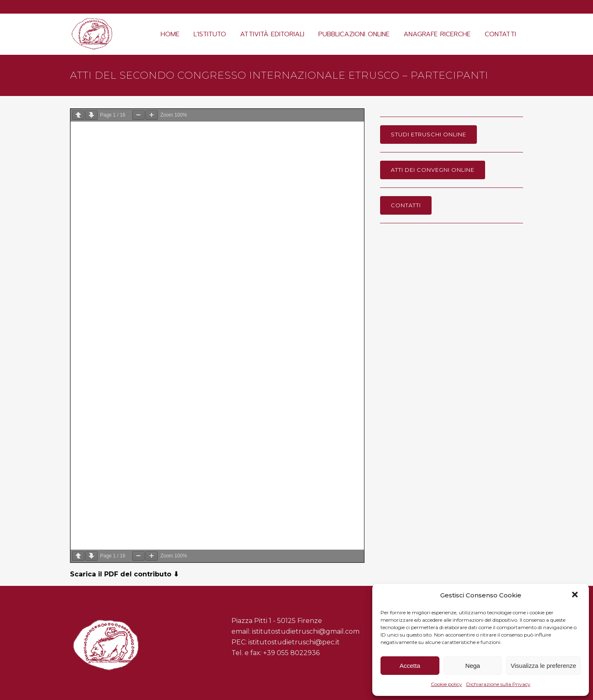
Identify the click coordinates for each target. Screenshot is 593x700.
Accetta (410, 666)
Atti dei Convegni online (433, 170)
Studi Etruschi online (428, 134)
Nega (473, 666)
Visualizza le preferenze (543, 666)
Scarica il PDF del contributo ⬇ (124, 574)
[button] (576, 595)
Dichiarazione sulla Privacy (498, 684)
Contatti (406, 205)
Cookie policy (446, 684)
